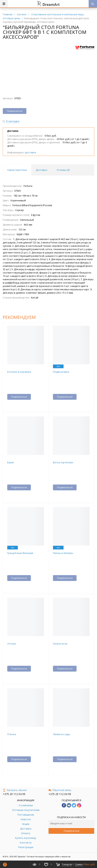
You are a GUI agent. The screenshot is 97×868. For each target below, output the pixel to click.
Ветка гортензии (63, 462)
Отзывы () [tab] (63, 170)
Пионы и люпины (63, 553)
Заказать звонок (15, 790)
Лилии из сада (61, 734)
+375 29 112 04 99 (14, 794)
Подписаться (71, 831)
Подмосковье (61, 372)
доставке (31, 152)
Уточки (12, 644)
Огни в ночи (60, 644)
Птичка (12, 734)
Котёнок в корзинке (19, 372)
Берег (11, 462)
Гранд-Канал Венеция (20, 553)
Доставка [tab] (42, 170)
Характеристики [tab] (17, 170)
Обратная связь (60, 790)
